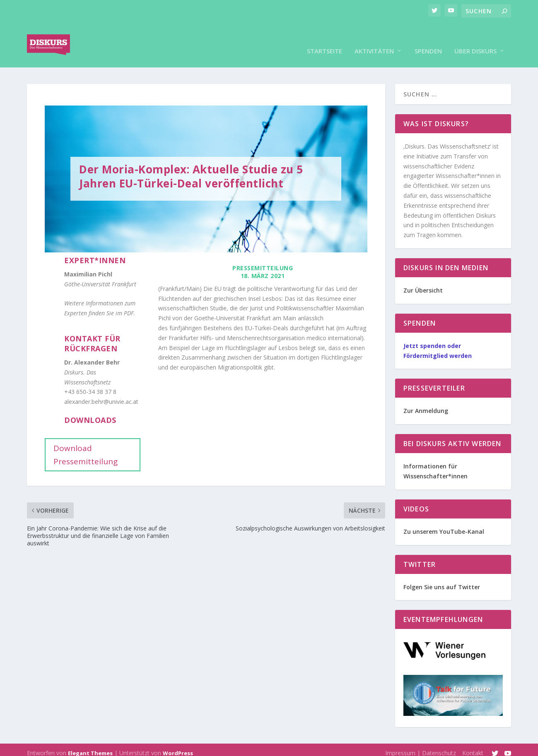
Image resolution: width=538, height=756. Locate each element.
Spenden (428, 38)
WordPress (178, 741)
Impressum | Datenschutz (421, 740)
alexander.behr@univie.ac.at (101, 389)
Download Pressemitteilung (86, 442)
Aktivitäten (374, 38)
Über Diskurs (475, 38)
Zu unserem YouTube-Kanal (444, 519)
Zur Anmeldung (426, 398)
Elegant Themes (90, 741)
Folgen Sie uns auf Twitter (442, 575)
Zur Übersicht (423, 278)
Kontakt (473, 740)
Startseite (324, 38)
